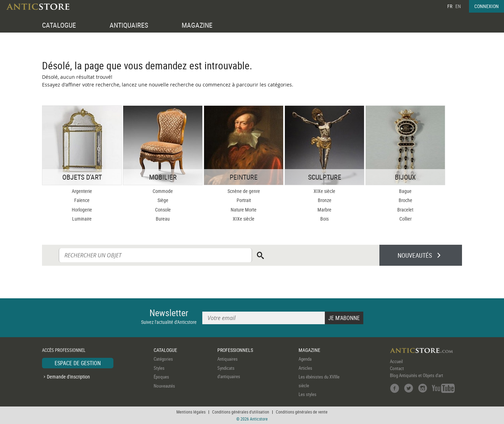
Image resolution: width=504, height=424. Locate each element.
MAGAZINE (197, 25)
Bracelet (405, 210)
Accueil (396, 361)
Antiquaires (227, 359)
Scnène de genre (244, 191)
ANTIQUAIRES (129, 25)
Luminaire (82, 219)
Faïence (82, 200)
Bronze (325, 200)
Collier (405, 219)
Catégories (163, 359)
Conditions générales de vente (302, 412)
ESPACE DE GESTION (78, 363)
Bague (405, 191)
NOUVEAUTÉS (415, 255)
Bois (324, 219)
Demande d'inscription (68, 377)
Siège (163, 200)
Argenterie (82, 191)
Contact (397, 368)
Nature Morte (244, 210)
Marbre (324, 210)
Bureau (163, 219)
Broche (405, 200)
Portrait (244, 200)
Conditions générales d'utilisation (241, 412)
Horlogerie (82, 210)
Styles (159, 368)
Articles (305, 368)
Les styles (307, 394)
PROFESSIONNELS (235, 350)
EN (458, 6)
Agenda (305, 359)
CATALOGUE (59, 25)
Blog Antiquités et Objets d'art (416, 375)
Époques (161, 377)
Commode (163, 191)
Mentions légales (191, 412)
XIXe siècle (244, 219)
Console (163, 210)
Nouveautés (164, 386)
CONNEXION (486, 6)
